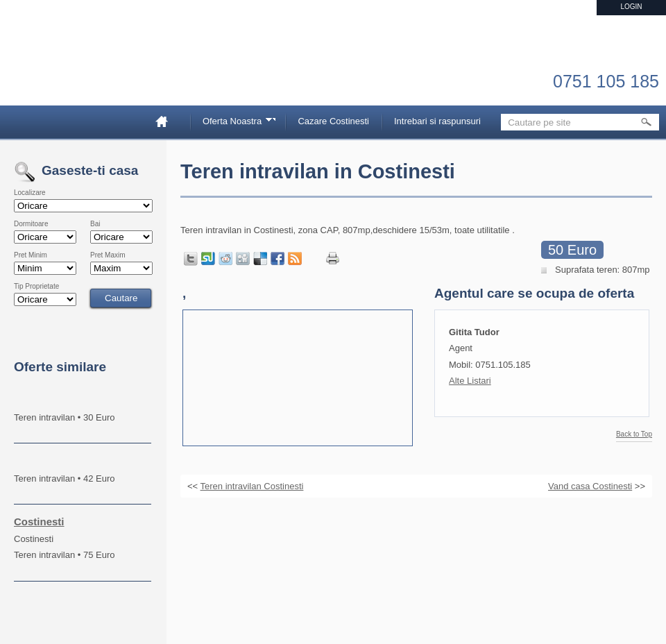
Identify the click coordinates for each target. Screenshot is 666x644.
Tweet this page (191, 259)
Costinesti (39, 522)
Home (167, 121)
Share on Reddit (225, 259)
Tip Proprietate (36, 287)
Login (631, 7)
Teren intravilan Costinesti (252, 486)
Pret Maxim (108, 255)
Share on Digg (243, 259)
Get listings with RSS (295, 259)
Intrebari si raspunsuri (437, 121)
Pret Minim (31, 255)
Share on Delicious (260, 259)
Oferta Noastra (234, 123)
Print (333, 259)
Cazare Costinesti (333, 121)
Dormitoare (31, 224)
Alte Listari (470, 381)
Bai (95, 224)
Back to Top (634, 434)
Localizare (30, 193)
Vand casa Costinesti (590, 486)
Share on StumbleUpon (208, 259)
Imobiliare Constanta (87, 69)
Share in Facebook (277, 259)
